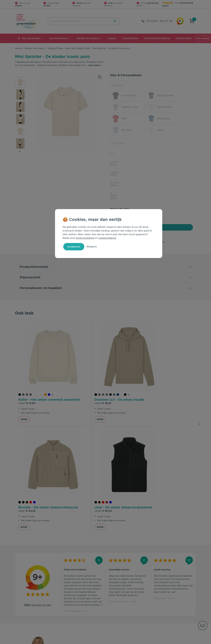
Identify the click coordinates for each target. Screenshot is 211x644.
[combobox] (78, 21)
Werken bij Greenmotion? (166, 597)
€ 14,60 (27, 365)
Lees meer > (95, 65)
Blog (155, 602)
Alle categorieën (29, 38)
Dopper (112, 38)
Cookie (176, 641)
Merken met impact (88, 38)
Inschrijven (166, 554)
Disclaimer (191, 641)
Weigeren (92, 247)
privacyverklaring (85, 238)
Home (18, 48)
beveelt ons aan (38, 458)
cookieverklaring (107, 238)
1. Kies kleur (117, 85)
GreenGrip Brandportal (157, 38)
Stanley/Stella (130, 38)
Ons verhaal (159, 587)
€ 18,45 (72, 365)
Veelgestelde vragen (72, 592)
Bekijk (24, 381)
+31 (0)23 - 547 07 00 (159, 21)
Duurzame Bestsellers (118, 597)
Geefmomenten (58, 38)
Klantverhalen (184, 38)
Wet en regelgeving (71, 597)
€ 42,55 (117, 365)
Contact (65, 587)
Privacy (163, 641)
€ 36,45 (163, 365)
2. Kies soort (118, 132)
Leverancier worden (117, 602)
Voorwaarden (147, 641)
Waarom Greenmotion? (165, 592)
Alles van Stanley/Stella (78, 48)
